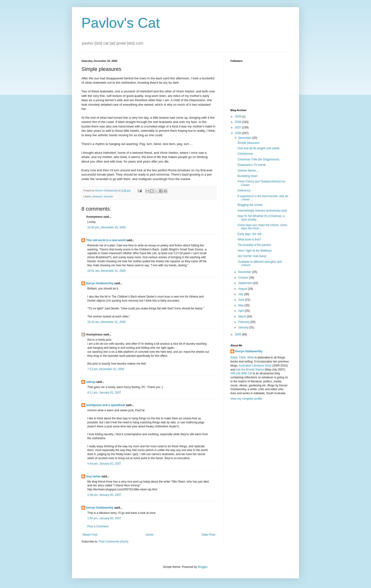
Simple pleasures (248, 143)
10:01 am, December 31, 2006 (106, 271)
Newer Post (90, 535)
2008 (238, 122)
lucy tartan (93, 476)
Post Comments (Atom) (113, 542)
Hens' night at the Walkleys (255, 251)
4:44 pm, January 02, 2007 (104, 464)
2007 (238, 127)
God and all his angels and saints (258, 148)
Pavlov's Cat (121, 23)
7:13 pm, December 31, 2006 (106, 369)
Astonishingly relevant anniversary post (262, 211)
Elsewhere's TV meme (252, 165)
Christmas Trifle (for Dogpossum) (258, 159)
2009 (238, 117)
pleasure (97, 196)
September (246, 283)
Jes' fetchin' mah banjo (252, 256)
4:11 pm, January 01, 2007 (104, 393)
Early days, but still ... (251, 234)
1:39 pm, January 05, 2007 (104, 495)
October (244, 278)
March (243, 317)
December (245, 138)
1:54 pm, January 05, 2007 (104, 518)
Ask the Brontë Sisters (250, 370)
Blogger (202, 567)
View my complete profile (246, 399)
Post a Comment (98, 526)
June (242, 300)
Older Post (208, 535)
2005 (238, 335)
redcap (91, 382)
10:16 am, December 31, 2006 (106, 322)
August (243, 289)
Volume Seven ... (248, 171)
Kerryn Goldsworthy (100, 283)
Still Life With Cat (241, 373)
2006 (238, 133)
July (241, 294)
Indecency (244, 190)
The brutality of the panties (254, 245)
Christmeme (245, 154)
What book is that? (249, 240)
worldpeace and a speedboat (106, 405)
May (241, 305)
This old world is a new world (106, 240)
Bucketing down (248, 176)
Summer (108, 196)
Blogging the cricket (250, 205)
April (241, 311)
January (244, 327)
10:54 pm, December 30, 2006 (106, 227)
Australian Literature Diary (255, 366)
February (244, 322)
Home (150, 535)
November (245, 272)
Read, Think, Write (242, 357)
